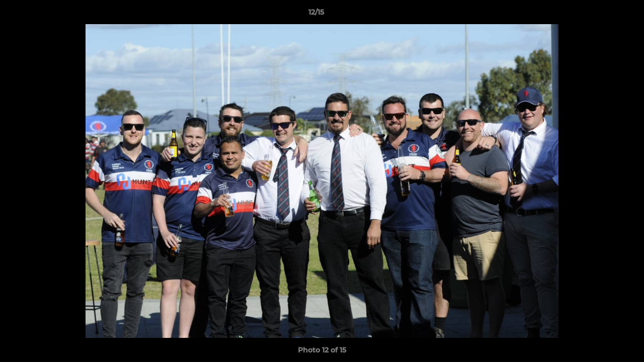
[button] (602, 15)
